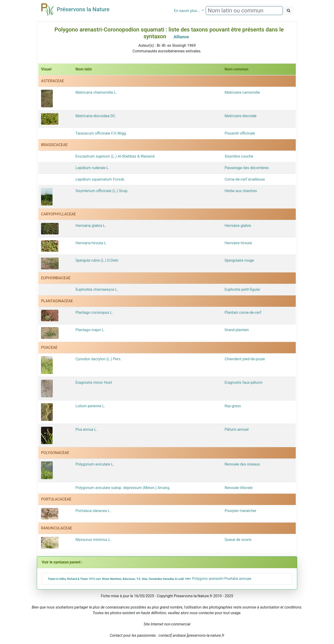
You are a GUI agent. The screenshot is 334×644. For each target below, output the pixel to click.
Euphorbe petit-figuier (242, 289)
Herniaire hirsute (238, 243)
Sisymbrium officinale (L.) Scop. (102, 191)
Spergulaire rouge (239, 260)
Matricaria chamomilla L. (96, 92)
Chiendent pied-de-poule (245, 359)
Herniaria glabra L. (91, 226)
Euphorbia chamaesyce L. (97, 289)
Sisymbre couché (239, 156)
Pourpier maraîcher (240, 511)
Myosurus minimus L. (93, 540)
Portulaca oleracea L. (93, 511)
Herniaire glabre (238, 226)
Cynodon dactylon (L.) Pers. (99, 359)
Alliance (181, 37)
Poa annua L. (86, 429)
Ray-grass (233, 406)
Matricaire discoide (240, 116)
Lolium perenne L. (90, 406)
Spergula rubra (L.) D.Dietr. (97, 260)
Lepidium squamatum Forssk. (100, 179)
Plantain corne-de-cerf (243, 312)
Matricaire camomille (242, 92)
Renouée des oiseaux (242, 464)
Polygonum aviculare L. (95, 464)
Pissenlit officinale (240, 133)
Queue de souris (238, 540)
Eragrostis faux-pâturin (243, 382)
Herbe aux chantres (241, 191)
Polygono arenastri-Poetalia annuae (149, 579)
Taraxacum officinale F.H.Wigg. (101, 133)
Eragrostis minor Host (94, 382)
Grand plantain (237, 330)
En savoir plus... (188, 11)
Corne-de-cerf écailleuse (245, 179)
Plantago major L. (90, 330)
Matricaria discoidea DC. (96, 116)
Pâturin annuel (236, 429)
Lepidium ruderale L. (92, 168)
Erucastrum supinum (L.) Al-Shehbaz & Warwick (115, 156)
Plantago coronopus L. (94, 312)
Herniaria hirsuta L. (91, 243)
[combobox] (244, 11)
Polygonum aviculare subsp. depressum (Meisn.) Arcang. (123, 488)
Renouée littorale (238, 488)
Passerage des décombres (247, 168)
